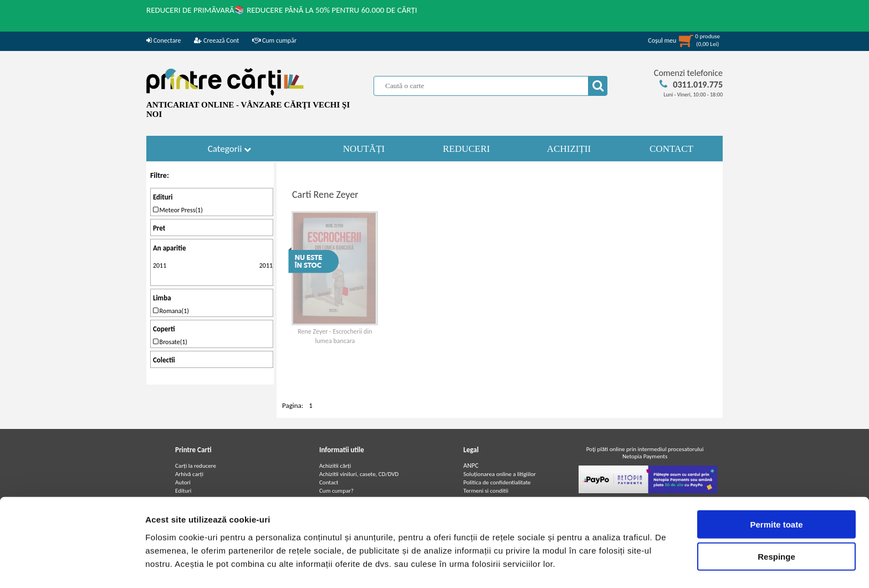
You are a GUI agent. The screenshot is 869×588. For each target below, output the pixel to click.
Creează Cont (216, 40)
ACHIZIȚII (569, 149)
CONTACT (671, 149)
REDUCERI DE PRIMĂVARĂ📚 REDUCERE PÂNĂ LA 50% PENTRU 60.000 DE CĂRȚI (282, 10)
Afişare (554, 566)
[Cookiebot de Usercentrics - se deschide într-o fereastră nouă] (72, 566)
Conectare (163, 40)
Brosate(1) (170, 342)
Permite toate (776, 491)
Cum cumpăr (274, 40)
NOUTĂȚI (364, 149)
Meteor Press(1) (178, 210)
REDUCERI (466, 149)
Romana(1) (171, 311)
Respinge (776, 523)
